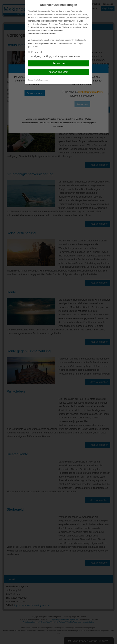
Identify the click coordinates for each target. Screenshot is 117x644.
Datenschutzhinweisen (52, 31)
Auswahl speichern (58, 72)
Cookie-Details (33, 80)
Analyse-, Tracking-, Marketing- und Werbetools (54, 56)
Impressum (43, 80)
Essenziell (35, 52)
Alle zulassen (59, 63)
